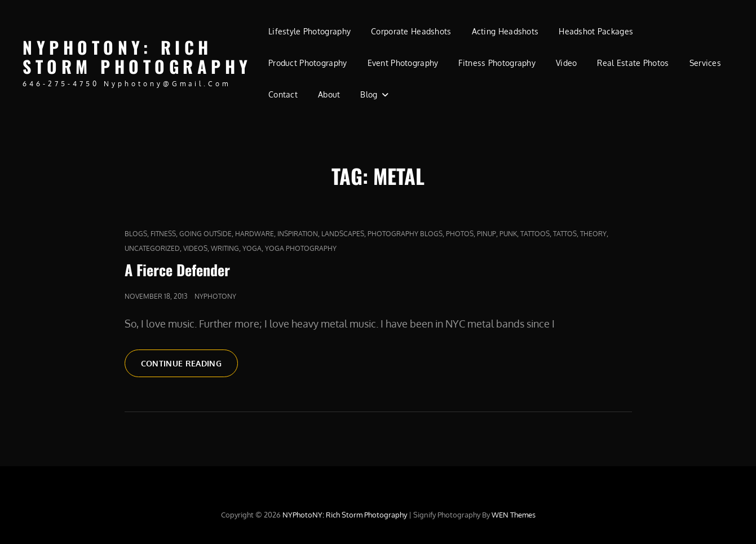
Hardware (255, 234)
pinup (487, 234)
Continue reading (190, 367)
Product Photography (308, 63)
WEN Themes (514, 515)
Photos (460, 234)
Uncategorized (152, 248)
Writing (225, 248)
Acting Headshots (505, 31)
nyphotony (215, 296)
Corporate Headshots (411, 31)
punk (508, 234)
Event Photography (403, 63)
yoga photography (301, 248)
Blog (369, 94)
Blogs (136, 234)
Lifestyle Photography (310, 31)
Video (566, 63)
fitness (163, 234)
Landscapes (343, 234)
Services (705, 63)
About (329, 94)
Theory (593, 234)
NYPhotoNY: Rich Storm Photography (137, 57)
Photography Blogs (405, 234)
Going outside (205, 234)
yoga (252, 248)
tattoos (535, 234)
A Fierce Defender (177, 270)
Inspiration (298, 234)
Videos (195, 248)
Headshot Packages (596, 31)
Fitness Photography (497, 63)
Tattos (565, 234)
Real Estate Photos (633, 63)
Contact (283, 94)
